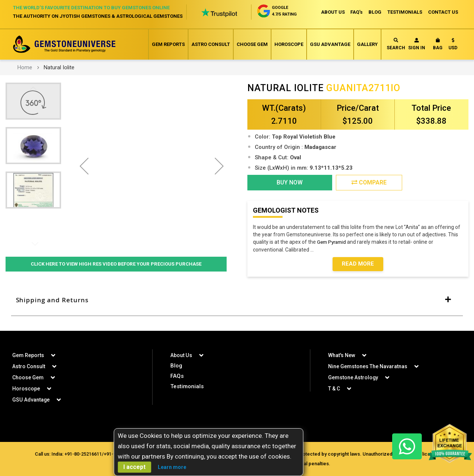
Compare (369, 182)
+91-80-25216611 (83, 454)
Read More (358, 264)
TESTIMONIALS (405, 12)
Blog (176, 366)
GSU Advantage (330, 44)
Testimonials (187, 386)
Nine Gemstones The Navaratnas (368, 366)
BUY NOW (290, 182)
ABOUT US (333, 12)
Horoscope (289, 44)
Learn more (172, 467)
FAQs (177, 376)
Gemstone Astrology (353, 377)
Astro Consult (211, 44)
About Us (181, 355)
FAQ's (356, 12)
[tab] (237, 300)
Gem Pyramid (333, 242)
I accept (134, 467)
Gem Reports (168, 44)
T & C (334, 389)
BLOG (375, 12)
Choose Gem (252, 44)
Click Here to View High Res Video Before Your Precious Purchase (116, 264)
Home (25, 67)
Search (396, 44)
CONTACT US (443, 12)
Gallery (367, 44)
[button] (453, 46)
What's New (342, 355)
